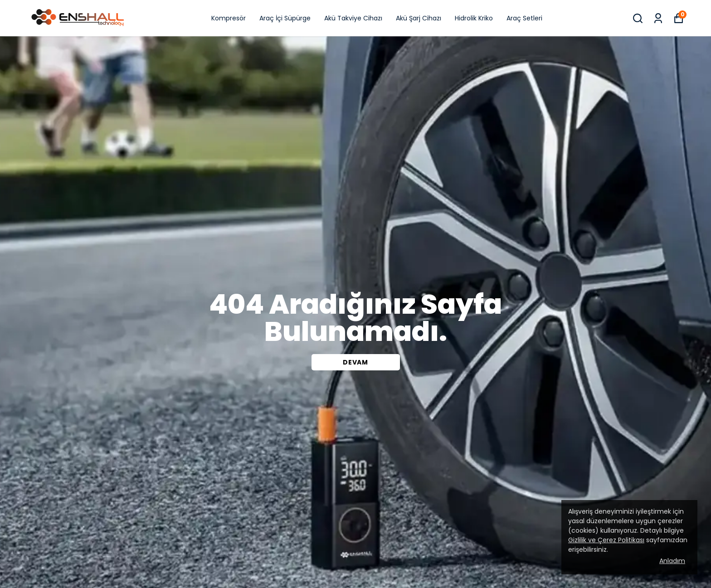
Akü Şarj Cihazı (419, 18)
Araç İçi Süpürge (285, 18)
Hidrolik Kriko (474, 18)
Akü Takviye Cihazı (353, 18)
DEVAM (355, 362)
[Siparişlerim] (658, 18)
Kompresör (229, 18)
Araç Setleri (524, 18)
